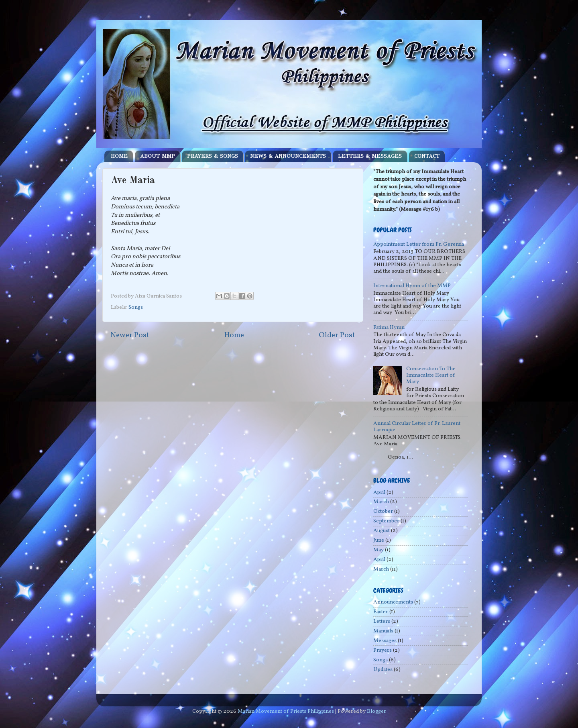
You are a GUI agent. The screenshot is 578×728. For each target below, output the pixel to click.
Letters (382, 621)
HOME (119, 156)
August (382, 531)
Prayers (383, 650)
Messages (385, 641)
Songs (136, 307)
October (383, 511)
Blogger (377, 711)
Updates (383, 670)
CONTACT (427, 156)
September (386, 521)
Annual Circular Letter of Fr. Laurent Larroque (417, 427)
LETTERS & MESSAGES (370, 156)
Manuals (383, 631)
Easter (381, 612)
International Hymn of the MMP (412, 286)
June (379, 540)
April (379, 492)
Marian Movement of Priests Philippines (286, 711)
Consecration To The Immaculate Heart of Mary (431, 375)
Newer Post (130, 335)
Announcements (393, 602)
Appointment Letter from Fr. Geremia (419, 244)
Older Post (337, 335)
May (379, 550)
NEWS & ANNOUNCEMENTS (288, 156)
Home (234, 335)
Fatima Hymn (389, 327)
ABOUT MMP (158, 156)
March (381, 502)
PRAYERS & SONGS (213, 156)
